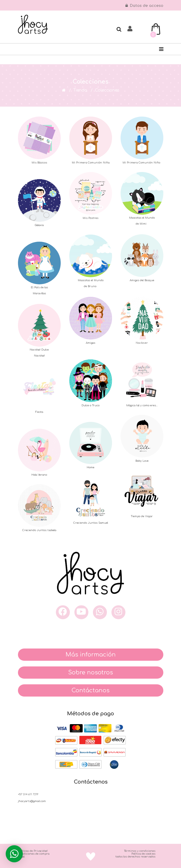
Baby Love (142, 461)
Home (90, 467)
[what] (100, 612)
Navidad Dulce (39, 350)
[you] (81, 612)
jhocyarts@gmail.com (32, 801)
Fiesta (39, 412)
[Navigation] (161, 49)
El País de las (39, 287)
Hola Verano (39, 475)
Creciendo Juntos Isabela (39, 530)
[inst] (118, 612)
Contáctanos (90, 690)
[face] (63, 612)
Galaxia (39, 225)
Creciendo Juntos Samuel (91, 523)
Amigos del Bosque (142, 280)
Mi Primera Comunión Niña (91, 163)
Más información (91, 655)
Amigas (90, 343)
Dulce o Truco (90, 405)
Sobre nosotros (90, 673)
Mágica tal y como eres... (142, 405)
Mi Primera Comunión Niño (142, 163)
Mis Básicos (39, 163)
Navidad (39, 356)
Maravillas (39, 293)
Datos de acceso (144, 6)
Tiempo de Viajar (142, 516)
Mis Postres (90, 218)
